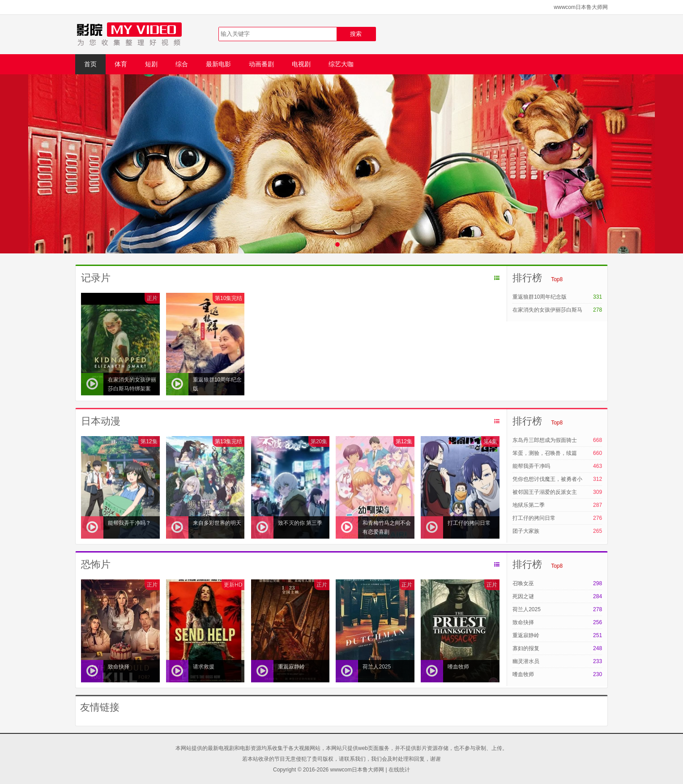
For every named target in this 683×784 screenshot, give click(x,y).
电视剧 (301, 64)
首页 (90, 64)
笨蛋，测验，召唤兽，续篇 (545, 453)
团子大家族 (526, 531)
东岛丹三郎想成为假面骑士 (545, 440)
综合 (182, 64)
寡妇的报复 (526, 648)
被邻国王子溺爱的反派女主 (545, 492)
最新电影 (218, 64)
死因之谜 (523, 596)
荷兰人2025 (527, 609)
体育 (121, 64)
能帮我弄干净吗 (531, 466)
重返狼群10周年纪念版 (540, 297)
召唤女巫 (523, 583)
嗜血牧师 (523, 674)
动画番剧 (261, 64)
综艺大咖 (341, 64)
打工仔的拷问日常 (534, 518)
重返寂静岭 (526, 635)
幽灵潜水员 (526, 661)
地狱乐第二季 (529, 505)
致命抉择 (523, 622)
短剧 (151, 64)
